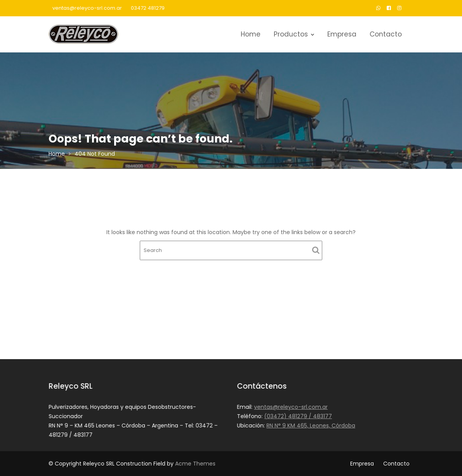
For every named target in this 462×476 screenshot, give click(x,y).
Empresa (342, 34)
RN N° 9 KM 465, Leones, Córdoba (311, 425)
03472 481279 (148, 8)
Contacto (386, 34)
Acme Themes (195, 464)
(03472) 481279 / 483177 (298, 416)
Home (251, 34)
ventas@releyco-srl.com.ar (87, 8)
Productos (291, 34)
